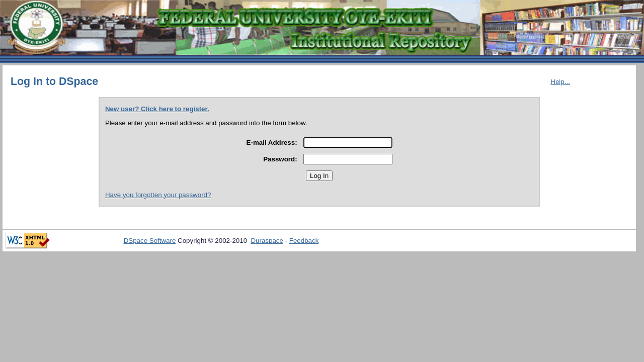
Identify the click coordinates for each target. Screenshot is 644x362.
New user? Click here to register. (157, 109)
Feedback (304, 241)
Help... (560, 82)
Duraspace (267, 241)
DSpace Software (150, 241)
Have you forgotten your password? (158, 195)
